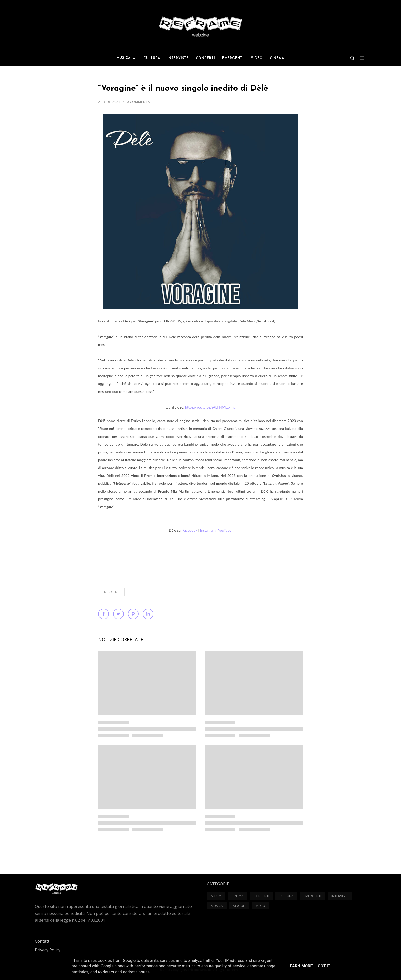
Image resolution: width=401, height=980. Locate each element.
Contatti (43, 941)
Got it (324, 966)
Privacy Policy (48, 950)
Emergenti (111, 592)
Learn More (300, 966)
